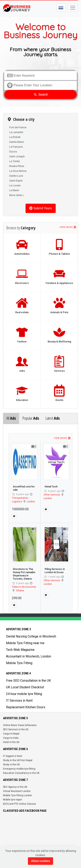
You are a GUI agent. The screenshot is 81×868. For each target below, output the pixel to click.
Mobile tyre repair (12, 800)
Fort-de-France (18, 127)
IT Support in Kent (13, 756)
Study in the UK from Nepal (18, 760)
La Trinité (14, 161)
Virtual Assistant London (17, 791)
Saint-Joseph (17, 156)
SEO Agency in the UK (15, 787)
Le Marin (14, 190)
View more (68, 227)
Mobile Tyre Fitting (19, 663)
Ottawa (20, 590)
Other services (52, 495)
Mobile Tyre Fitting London (17, 795)
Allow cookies (40, 861)
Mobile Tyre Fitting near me (25, 643)
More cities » (17, 195)
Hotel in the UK (11, 742)
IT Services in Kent (19, 701)
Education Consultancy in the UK (21, 773)
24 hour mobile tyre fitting (24, 694)
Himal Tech (51, 487)
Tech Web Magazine (20, 650)
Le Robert (15, 137)
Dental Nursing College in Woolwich (31, 636)
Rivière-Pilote (17, 166)
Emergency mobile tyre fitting (19, 769)
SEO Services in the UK (16, 729)
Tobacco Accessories (24, 587)
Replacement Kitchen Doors (26, 707)
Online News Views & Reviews (20, 725)
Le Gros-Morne (18, 171)
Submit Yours (41, 208)
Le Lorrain (15, 185)
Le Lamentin (16, 132)
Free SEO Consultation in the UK (28, 681)
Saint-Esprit (16, 181)
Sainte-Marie (16, 142)
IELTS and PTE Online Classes (19, 804)
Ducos (13, 152)
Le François (16, 147)
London (31, 502)
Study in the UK (11, 765)
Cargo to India (11, 738)
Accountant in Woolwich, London (29, 656)
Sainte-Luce (16, 176)
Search (40, 94)
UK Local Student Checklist (25, 687)
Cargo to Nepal (11, 734)
